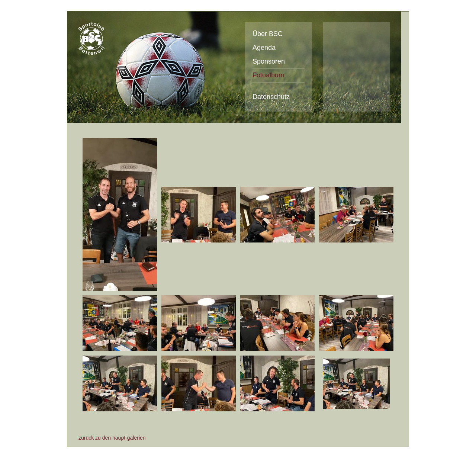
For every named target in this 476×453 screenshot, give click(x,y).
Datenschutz (271, 97)
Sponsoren (269, 61)
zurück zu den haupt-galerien (112, 438)
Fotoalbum (268, 75)
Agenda (264, 48)
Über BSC (268, 34)
